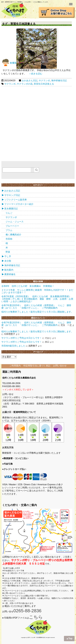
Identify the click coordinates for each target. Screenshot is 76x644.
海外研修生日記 (59, 80)
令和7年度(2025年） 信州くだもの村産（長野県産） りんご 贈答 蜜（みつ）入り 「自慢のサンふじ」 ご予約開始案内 (39, 307)
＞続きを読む (34, 74)
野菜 (8, 252)
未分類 (8, 261)
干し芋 (8, 256)
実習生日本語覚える (44, 84)
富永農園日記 (11, 209)
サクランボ (44, 80)
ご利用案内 (15, 366)
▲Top (69, 638)
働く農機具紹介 (13, 235)
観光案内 (9, 270)
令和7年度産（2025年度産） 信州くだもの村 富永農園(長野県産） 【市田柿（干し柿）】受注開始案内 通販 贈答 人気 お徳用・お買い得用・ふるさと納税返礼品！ (37, 299)
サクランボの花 (25, 84)
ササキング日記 (12, 195)
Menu (71, 3)
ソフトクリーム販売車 (16, 200)
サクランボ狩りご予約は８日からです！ (22, 338)
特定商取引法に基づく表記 (37, 366)
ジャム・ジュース (15, 222)
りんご (9, 213)
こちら (36, 617)
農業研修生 (10, 274)
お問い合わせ (60, 366)
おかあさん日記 (30, 80)
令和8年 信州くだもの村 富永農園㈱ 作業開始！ (28, 286)
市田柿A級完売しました (13, 346)
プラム (9, 230)
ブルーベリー (12, 226)
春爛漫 (9, 63)
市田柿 (9, 239)
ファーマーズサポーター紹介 (19, 204)
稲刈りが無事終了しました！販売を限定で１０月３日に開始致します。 (37, 312)
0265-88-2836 (27, 611)
